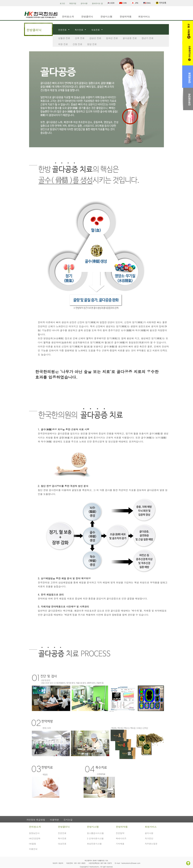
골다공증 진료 (130, 38)
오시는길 (68, 820)
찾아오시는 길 (97, 3)
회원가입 (73, 3)
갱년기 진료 (148, 38)
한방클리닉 (87, 17)
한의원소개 (68, 17)
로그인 (62, 3)
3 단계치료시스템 (95, 838)
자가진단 (149, 838)
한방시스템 (106, 17)
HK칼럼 (33, 844)
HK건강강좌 (35, 838)
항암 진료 (92, 44)
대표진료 (96, 30)
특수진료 (79, 30)
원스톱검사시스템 (95, 833)
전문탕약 (120, 833)
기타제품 (120, 844)
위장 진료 (63, 44)
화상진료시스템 (94, 844)
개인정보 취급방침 (36, 820)
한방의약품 (126, 17)
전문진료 (62, 30)
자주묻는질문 (151, 844)
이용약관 (54, 820)
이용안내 (33, 849)
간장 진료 (78, 44)
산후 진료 (80, 38)
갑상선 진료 (95, 38)
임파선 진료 (112, 38)
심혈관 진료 (64, 38)
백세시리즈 (121, 838)
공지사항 (84, 3)
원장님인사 (34, 833)
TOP (188, 863)
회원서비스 (144, 17)
